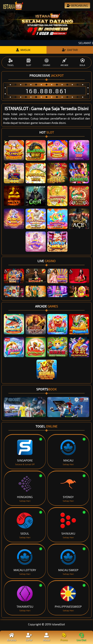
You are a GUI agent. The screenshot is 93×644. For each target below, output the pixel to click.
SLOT (28, 62)
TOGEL (11, 62)
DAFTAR (70, 50)
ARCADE (64, 62)
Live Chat (81, 637)
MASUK (23, 50)
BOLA (82, 62)
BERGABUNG (77, 5)
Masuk (46, 637)
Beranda (12, 637)
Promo (64, 637)
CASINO (46, 62)
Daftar (29, 637)
